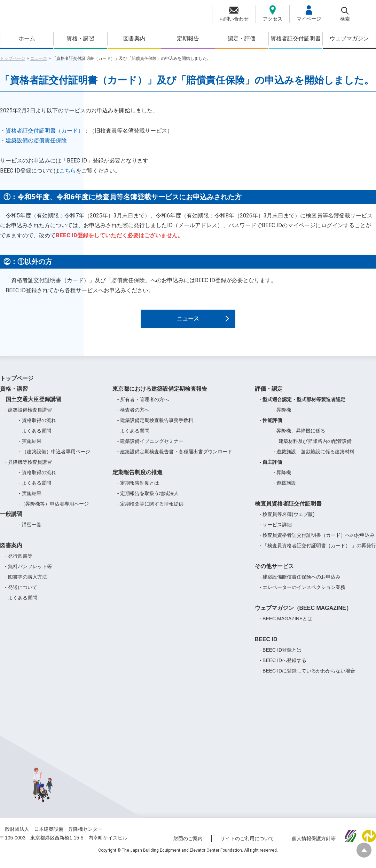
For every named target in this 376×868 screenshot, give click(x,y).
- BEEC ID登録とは (281, 656)
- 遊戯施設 (285, 489)
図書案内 (134, 38)
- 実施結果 (30, 447)
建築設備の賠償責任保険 (36, 140)
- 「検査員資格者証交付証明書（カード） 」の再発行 (318, 551)
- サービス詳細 (276, 531)
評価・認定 (269, 395)
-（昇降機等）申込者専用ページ (54, 510)
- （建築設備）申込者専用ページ (54, 457)
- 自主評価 (271, 468)
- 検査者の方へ (134, 416)
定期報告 (188, 38)
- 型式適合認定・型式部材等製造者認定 (303, 405)
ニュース (39, 58)
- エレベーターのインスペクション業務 (303, 593)
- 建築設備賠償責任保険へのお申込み (300, 583)
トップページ (13, 58)
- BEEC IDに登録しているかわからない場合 (308, 677)
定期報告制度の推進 (138, 478)
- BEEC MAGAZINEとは (286, 624)
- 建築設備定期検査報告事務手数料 (155, 426)
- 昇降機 (283, 416)
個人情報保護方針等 (314, 845)
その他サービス (274, 572)
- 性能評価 (271, 426)
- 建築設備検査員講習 (28, 416)
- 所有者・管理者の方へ (143, 405)
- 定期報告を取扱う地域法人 (148, 499)
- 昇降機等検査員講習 (28, 468)
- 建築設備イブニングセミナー (151, 447)
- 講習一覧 (30, 531)
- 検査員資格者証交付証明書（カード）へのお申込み (317, 541)
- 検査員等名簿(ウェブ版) (287, 520)
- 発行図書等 (19, 562)
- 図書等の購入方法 (26, 583)
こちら (68, 171)
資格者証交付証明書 (296, 38)
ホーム (27, 38)
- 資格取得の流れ (37, 426)
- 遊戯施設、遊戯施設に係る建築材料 (314, 457)
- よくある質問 (35, 437)
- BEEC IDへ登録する (283, 666)
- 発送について (21, 593)
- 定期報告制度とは (138, 489)
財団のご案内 (188, 845)
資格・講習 (80, 38)
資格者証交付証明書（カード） (45, 131)
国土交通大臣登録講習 (31, 405)
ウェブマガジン (349, 38)
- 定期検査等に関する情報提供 (151, 510)
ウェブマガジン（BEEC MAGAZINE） (303, 614)
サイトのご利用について (247, 845)
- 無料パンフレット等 (28, 572)
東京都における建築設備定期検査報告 (160, 395)
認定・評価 (242, 38)
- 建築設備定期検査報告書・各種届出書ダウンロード (175, 457)
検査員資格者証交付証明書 (288, 509)
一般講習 (11, 520)
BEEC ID (266, 645)
